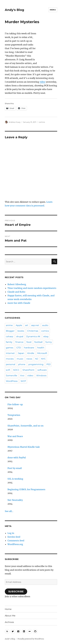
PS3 (48, 364)
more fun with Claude (19, 303)
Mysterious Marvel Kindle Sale (24, 447)
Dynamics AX (33, 336)
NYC (43, 359)
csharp (10, 336)
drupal (20, 336)
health (41, 348)
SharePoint (28, 370)
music (20, 359)
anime (9, 325)
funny (49, 342)
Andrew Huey (15, 122)
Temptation (14, 415)
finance (19, 342)
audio (45, 325)
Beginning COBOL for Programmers (26, 489)
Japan (21, 353)
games (10, 348)
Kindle (31, 353)
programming (36, 364)
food (29, 342)
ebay (46, 336)
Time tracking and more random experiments (32, 288)
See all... (9, 511)
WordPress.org (15, 544)
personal (11, 364)
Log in (11, 533)
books (21, 331)
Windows (41, 376)
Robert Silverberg (17, 284)
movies (10, 359)
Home (8, 609)
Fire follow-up (15, 404)
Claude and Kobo (16, 292)
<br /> (49, 45)
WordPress (12, 381)
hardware (29, 348)
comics (42, 122)
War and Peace (15, 436)
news (29, 359)
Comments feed (16, 541)
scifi (8, 370)
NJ (37, 359)
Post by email (15, 468)
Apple (19, 325)
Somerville (12, 376)
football (38, 342)
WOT (23, 381)
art (27, 325)
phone (22, 364)
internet (10, 353)
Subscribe (16, 592)
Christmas (33, 331)
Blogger (10, 331)
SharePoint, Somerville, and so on (26, 426)
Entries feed (14, 537)
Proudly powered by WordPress (31, 639)
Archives (9, 622)
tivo (22, 376)
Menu (53, 10)
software (42, 370)
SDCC (16, 370)
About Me (10, 616)
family (9, 342)
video (43, 82)
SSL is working (15, 479)
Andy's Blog (14, 10)
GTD (19, 348)
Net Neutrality (15, 500)
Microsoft (42, 353)
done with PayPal (17, 458)
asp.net (35, 325)
